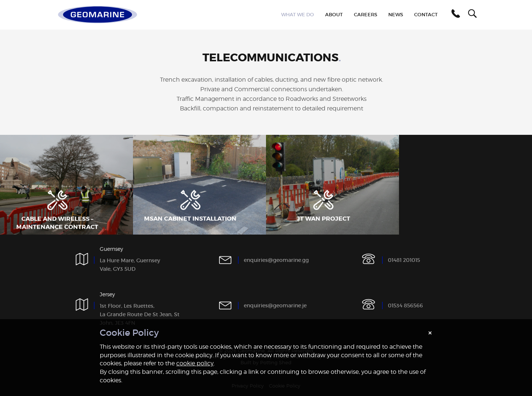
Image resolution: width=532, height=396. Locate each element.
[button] (454, 15)
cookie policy (195, 363)
